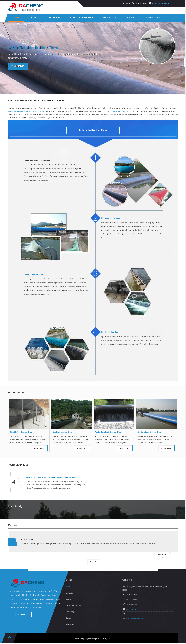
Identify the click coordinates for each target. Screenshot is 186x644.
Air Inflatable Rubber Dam (149, 432)
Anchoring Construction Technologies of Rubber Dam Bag (51, 477)
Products (55, 17)
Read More (18, 66)
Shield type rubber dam (34, 274)
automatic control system (114, 111)
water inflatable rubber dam (36, 111)
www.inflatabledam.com (134, 614)
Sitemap (127, 3)
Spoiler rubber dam (110, 332)
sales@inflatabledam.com (161, 3)
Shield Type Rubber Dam (21, 432)
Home (16, 17)
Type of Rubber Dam (81, 17)
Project (132, 17)
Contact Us (153, 17)
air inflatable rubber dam (17, 111)
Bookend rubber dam (111, 218)
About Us (34, 17)
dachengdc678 (131, 609)
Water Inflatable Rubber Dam (108, 432)
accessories (130, 111)
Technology (110, 17)
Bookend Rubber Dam (62, 432)
